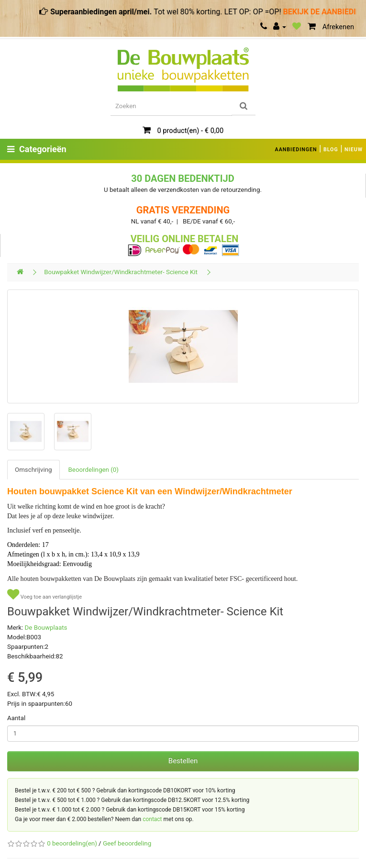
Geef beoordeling (127, 843)
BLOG (331, 150)
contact (152, 819)
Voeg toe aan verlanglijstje (44, 595)
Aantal (16, 718)
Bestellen (183, 761)
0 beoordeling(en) (72, 843)
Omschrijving (33, 470)
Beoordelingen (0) (94, 470)
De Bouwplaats (46, 628)
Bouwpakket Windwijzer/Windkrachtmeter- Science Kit (121, 272)
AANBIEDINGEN (296, 150)
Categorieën (37, 149)
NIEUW (354, 150)
